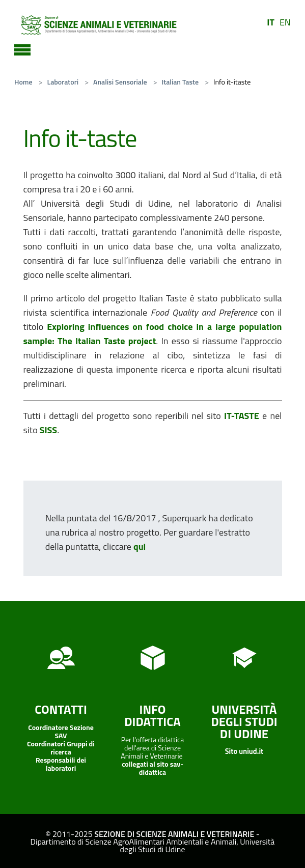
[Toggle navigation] (22, 48)
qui (140, 547)
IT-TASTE (242, 416)
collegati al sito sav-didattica (152, 768)
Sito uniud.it (244, 751)
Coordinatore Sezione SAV (61, 731)
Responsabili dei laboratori (61, 764)
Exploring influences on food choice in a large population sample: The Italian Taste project (153, 334)
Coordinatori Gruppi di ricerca (61, 748)
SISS (49, 430)
